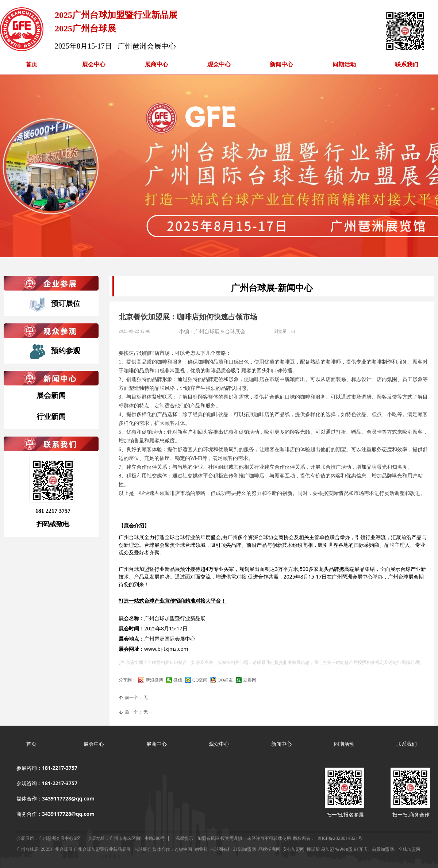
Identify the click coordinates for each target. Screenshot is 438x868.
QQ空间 (200, 680)
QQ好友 (225, 680)
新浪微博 (154, 680)
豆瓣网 (250, 680)
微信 (178, 680)
